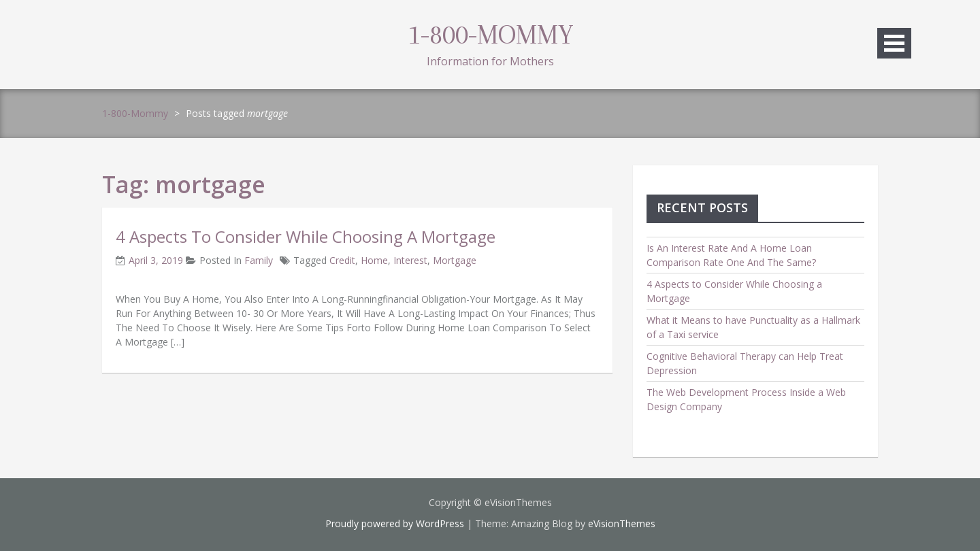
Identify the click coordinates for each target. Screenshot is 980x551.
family (259, 260)
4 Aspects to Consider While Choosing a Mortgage (306, 236)
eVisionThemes (622, 523)
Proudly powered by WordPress (395, 523)
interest (410, 260)
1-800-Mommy (490, 35)
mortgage (455, 260)
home (374, 260)
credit (342, 260)
